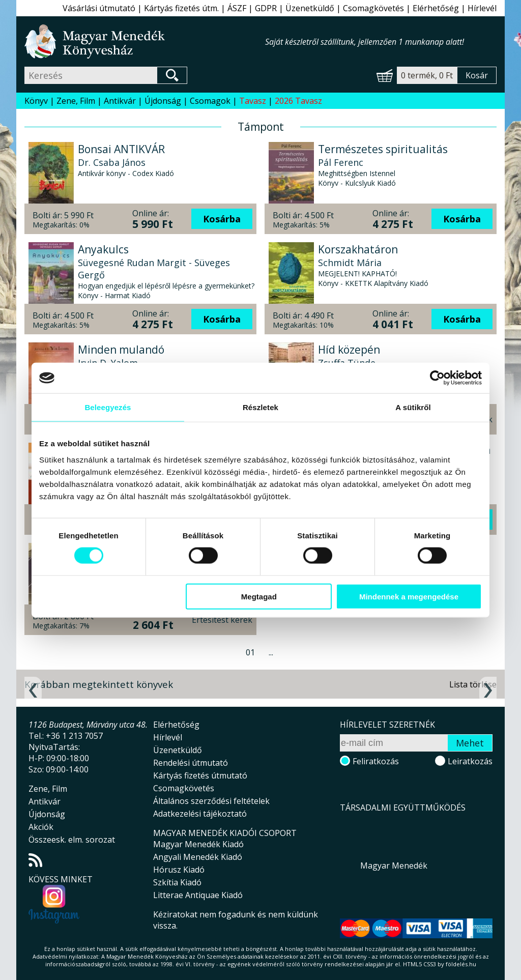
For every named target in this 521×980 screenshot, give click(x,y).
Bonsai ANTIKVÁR (121, 149)
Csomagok (210, 101)
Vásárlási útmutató (99, 8)
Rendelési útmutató (191, 763)
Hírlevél (482, 8)
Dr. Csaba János (112, 162)
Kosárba (222, 219)
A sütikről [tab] (413, 407)
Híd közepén (349, 350)
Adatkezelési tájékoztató (200, 814)
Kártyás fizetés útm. (181, 8)
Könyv (36, 101)
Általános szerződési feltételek (211, 801)
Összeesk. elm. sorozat (72, 840)
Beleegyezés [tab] (108, 407)
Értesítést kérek (222, 620)
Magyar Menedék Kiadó (198, 844)
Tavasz (253, 101)
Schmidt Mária (350, 263)
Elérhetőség (436, 8)
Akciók (41, 827)
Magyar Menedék (394, 866)
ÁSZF (237, 8)
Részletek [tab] (260, 407)
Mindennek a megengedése (409, 596)
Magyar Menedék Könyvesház (145, 41)
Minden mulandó (121, 350)
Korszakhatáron (358, 249)
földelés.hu (461, 964)
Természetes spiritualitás (383, 149)
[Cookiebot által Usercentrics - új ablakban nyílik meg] (437, 378)
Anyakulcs (103, 249)
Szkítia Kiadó (177, 882)
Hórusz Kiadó (179, 870)
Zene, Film (76, 101)
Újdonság (163, 101)
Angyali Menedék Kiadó (198, 857)
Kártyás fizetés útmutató (200, 775)
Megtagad (259, 596)
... (271, 652)
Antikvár (120, 101)
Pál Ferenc (341, 162)
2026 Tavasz (298, 101)
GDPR (266, 8)
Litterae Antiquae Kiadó (198, 895)
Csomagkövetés (373, 8)
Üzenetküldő (310, 8)
